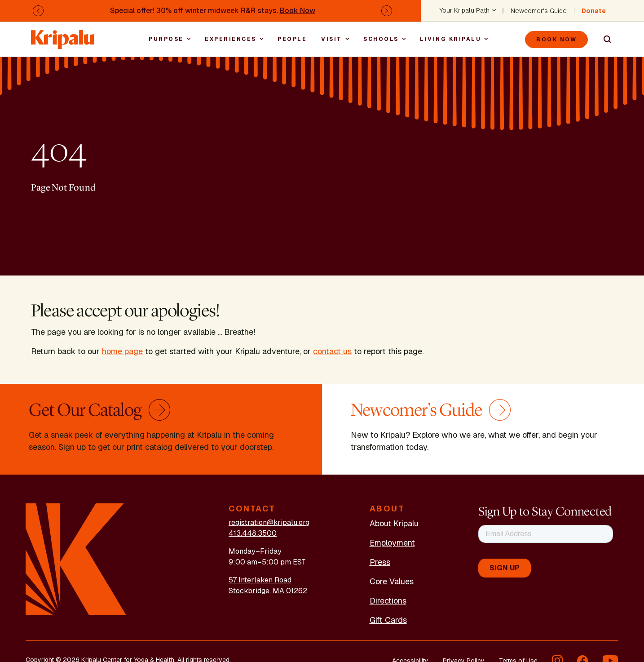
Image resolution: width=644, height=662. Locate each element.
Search (603, 40)
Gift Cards (388, 620)
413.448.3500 (253, 533)
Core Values (392, 581)
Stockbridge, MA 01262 (268, 591)
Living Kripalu (450, 39)
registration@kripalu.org (269, 522)
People (292, 39)
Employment (392, 543)
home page (122, 351)
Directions (388, 601)
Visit (332, 39)
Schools (381, 39)
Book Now (298, 11)
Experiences (231, 39)
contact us (332, 351)
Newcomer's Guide (539, 11)
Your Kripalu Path (465, 11)
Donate (594, 11)
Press (380, 562)
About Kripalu (394, 523)
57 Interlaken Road (260, 580)
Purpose (166, 39)
